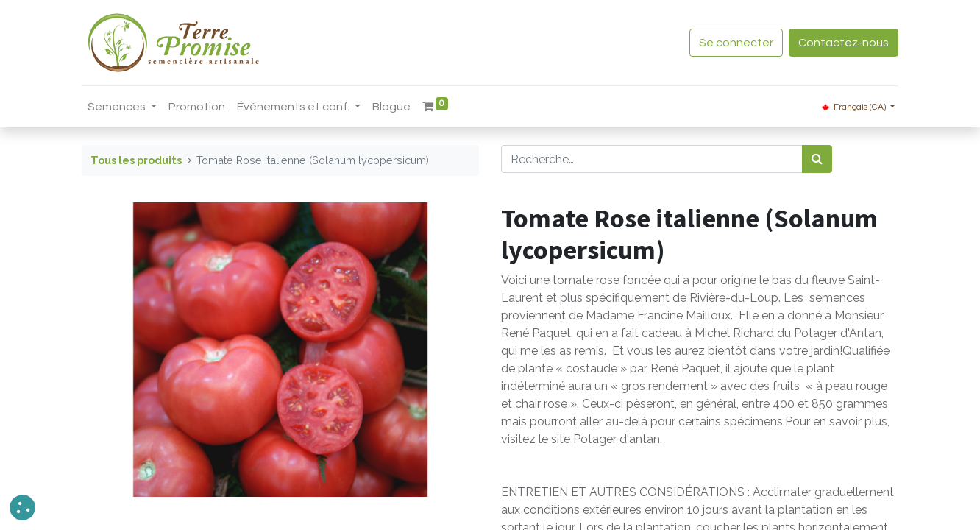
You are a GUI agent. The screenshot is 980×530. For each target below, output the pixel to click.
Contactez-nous (844, 43)
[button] (22, 508)
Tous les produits (136, 160)
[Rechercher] (817, 159)
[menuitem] (197, 107)
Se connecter (736, 43)
